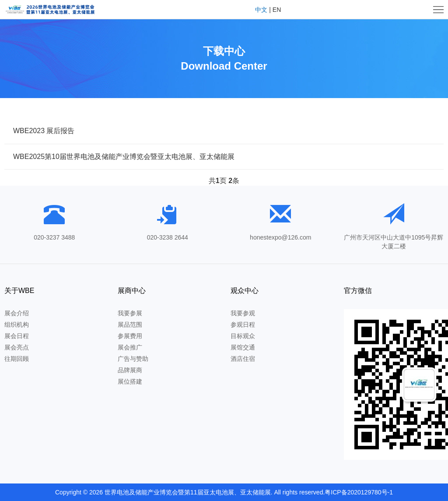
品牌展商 (130, 370)
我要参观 (243, 313)
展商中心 (132, 291)
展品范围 (130, 325)
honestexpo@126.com (280, 237)
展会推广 (130, 347)
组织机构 (17, 325)
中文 (261, 10)
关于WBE (19, 291)
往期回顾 (17, 359)
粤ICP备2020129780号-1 (359, 492)
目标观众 (243, 336)
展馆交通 (243, 347)
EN (277, 10)
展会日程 (17, 336)
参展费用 (130, 336)
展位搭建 (130, 381)
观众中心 (245, 291)
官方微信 (358, 291)
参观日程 (243, 325)
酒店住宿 (243, 359)
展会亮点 (17, 347)
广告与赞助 (133, 359)
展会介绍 (17, 313)
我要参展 (130, 313)
